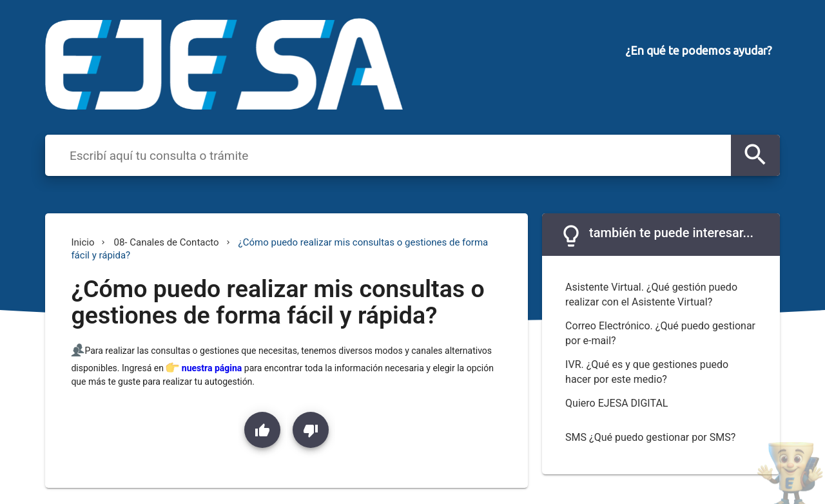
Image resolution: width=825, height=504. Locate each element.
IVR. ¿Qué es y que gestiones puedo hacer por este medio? (647, 372)
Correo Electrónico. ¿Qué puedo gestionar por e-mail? (660, 333)
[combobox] (397, 155)
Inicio (82, 242)
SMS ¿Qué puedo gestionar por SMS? (650, 437)
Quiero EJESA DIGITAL (616, 403)
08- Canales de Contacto (166, 242)
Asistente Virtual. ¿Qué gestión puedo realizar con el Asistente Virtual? (651, 295)
